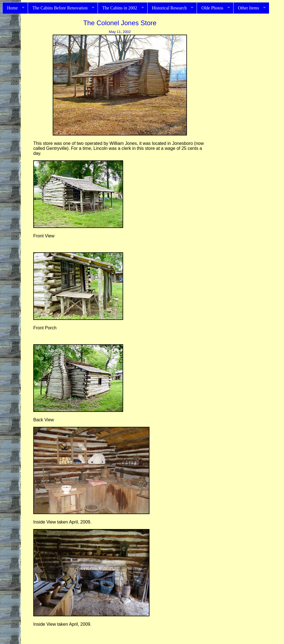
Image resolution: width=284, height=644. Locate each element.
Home (13, 8)
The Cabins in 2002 (121, 8)
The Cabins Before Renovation (61, 8)
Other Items (249, 8)
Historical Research (170, 8)
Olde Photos (213, 8)
